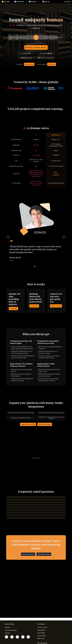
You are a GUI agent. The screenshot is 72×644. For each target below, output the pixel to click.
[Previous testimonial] (8, 237)
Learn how (56, 175)
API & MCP (52, 64)
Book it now (34, 306)
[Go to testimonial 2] (36, 266)
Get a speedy (29, 64)
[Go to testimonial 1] (34, 266)
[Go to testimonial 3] (38, 266)
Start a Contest (56, 306)
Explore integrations (28, 424)
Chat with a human (45, 424)
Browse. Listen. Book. (36, 47)
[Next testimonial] (64, 237)
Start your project (28, 554)
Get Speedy (13, 309)
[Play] (36, 37)
